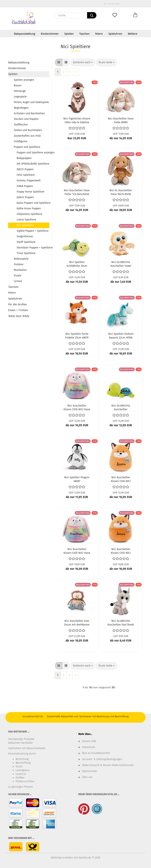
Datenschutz (89, 771)
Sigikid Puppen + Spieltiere (33, 231)
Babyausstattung (25, 34)
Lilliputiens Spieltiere (29, 214)
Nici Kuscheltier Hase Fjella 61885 (121, 120)
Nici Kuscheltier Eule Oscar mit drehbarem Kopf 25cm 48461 (77, 623)
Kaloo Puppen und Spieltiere (33, 203)
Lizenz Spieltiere (26, 220)
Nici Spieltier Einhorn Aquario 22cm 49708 (121, 335)
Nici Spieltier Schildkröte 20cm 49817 (77, 264)
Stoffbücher (21, 125)
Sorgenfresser (25, 236)
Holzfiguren (21, 141)
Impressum (89, 747)
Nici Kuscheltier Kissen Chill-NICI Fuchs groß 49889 (121, 551)
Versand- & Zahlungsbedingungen (102, 759)
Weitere (133, 34)
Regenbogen (21, 108)
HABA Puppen (25, 186)
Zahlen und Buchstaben (28, 130)
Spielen (69, 34)
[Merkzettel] (115, 15)
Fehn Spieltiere (26, 175)
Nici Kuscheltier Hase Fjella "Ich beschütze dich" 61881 (77, 192)
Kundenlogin (112, 4)
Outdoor (19, 264)
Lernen (18, 281)
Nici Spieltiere (25, 225)
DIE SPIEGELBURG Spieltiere (33, 164)
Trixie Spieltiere (26, 253)
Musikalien (20, 270)
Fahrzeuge (20, 91)
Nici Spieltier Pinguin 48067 (77, 479)
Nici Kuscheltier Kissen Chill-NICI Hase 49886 (77, 551)
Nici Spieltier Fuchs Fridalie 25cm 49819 (77, 335)
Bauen (18, 85)
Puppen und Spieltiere (27, 147)
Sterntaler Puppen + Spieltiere (33, 248)
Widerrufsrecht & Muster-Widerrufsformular (108, 765)
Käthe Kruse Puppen (29, 208)
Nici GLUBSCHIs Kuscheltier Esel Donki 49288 (121, 623)
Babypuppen (24, 158)
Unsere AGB (89, 741)
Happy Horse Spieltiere (31, 192)
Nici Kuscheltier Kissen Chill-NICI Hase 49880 (77, 407)
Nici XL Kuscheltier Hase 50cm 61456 (121, 192)
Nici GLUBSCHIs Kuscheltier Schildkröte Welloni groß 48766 (121, 407)
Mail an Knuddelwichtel (96, 753)
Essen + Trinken (18, 310)
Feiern (99, 34)
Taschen (84, 34)
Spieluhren (115, 34)
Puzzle (18, 276)
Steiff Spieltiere (26, 242)
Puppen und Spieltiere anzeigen (33, 153)
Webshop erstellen (62, 858)
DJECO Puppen (25, 169)
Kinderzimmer (50, 34)
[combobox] (83, 62)
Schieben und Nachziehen (29, 113)
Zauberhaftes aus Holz (27, 136)
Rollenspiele (21, 259)
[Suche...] (92, 15)
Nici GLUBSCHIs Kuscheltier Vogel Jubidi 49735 (121, 264)
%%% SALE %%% (19, 316)
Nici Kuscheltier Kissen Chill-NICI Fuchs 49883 (121, 479)
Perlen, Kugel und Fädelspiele (31, 102)
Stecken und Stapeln (26, 119)
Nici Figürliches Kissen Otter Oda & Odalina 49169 (77, 120)
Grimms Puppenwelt (29, 181)
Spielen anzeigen (24, 80)
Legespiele (20, 97)
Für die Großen (18, 304)
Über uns (87, 777)
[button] (135, 15)
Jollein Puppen (25, 197)
